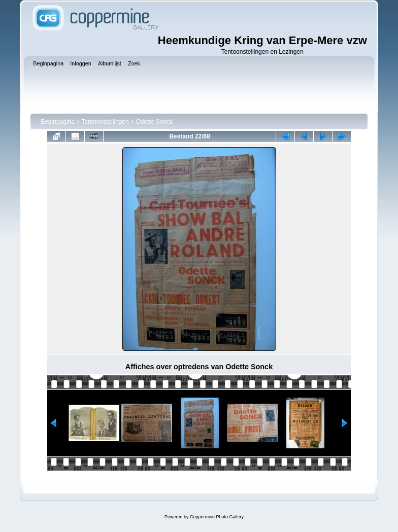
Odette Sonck (154, 122)
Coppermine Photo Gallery (217, 517)
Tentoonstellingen (105, 122)
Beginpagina (58, 122)
